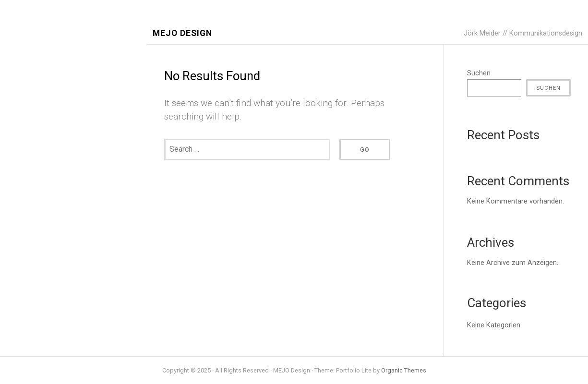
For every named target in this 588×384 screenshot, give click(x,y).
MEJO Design (182, 33)
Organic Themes (404, 370)
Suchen (479, 73)
